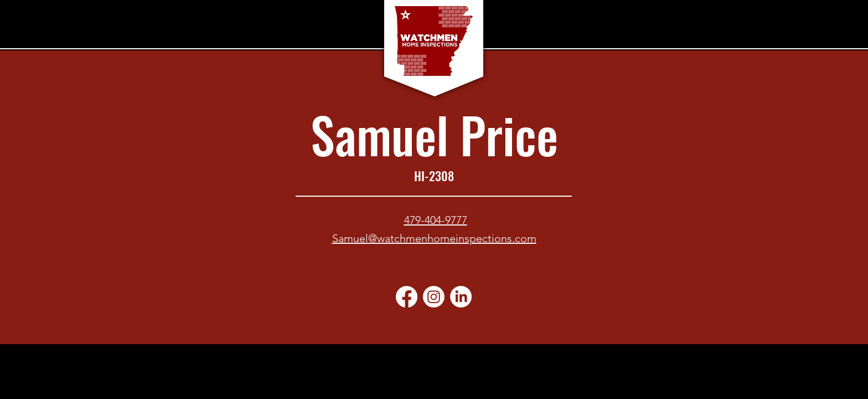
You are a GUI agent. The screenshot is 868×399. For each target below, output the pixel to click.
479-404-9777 (436, 220)
